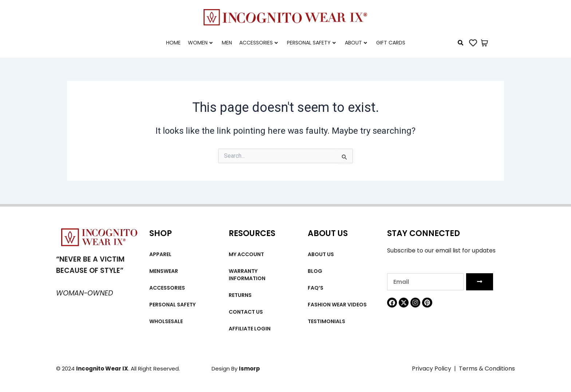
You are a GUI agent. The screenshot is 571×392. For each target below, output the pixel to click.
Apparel (160, 254)
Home (173, 43)
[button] (461, 43)
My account (246, 254)
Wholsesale (166, 321)
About (356, 43)
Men (227, 43)
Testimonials (326, 321)
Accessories (259, 43)
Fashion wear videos (337, 305)
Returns (240, 295)
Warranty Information (247, 275)
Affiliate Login (250, 329)
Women (200, 43)
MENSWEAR (164, 271)
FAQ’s (316, 288)
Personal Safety (311, 43)
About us (321, 254)
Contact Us (246, 312)
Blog (315, 271)
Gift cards (391, 43)
